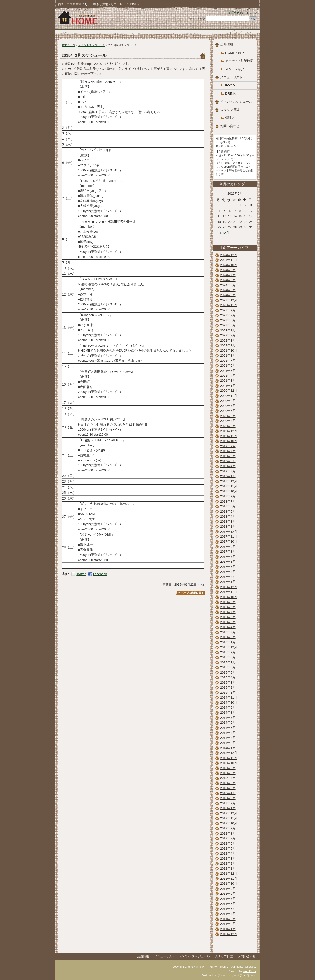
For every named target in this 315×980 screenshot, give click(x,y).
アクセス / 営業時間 (239, 61)
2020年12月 (229, 391)
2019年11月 (229, 436)
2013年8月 (228, 773)
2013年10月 (229, 763)
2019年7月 (228, 451)
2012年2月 (228, 863)
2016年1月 (228, 642)
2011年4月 (228, 914)
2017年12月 (229, 532)
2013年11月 (229, 758)
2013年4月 (228, 793)
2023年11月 (229, 305)
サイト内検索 (197, 19)
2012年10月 (229, 823)
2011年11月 (229, 879)
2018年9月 (228, 496)
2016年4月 (228, 627)
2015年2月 (228, 687)
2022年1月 (228, 345)
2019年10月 (229, 441)
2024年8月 (228, 270)
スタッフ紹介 (235, 69)
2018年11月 (229, 486)
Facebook (100, 574)
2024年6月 (228, 280)
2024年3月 (228, 290)
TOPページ (68, 45)
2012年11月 (229, 818)
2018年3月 (228, 522)
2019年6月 (228, 456)
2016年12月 (229, 587)
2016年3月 (228, 632)
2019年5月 (228, 461)
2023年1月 (228, 330)
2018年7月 (228, 501)
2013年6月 (228, 783)
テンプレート (248, 975)
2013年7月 (228, 778)
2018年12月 (229, 481)
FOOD (230, 85)
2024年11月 (229, 260)
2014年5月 (228, 728)
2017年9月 (228, 547)
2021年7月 (228, 361)
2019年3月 (228, 471)
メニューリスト (231, 77)
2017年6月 (228, 562)
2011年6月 (228, 904)
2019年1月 (228, 476)
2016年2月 (228, 637)
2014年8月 (228, 713)
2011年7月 (228, 899)
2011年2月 (228, 924)
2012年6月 (228, 843)
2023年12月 (229, 300)
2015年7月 (228, 662)
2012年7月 (228, 838)
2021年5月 (228, 371)
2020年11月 (229, 396)
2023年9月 (228, 310)
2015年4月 (228, 677)
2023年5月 (228, 325)
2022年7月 (228, 335)
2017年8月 (228, 552)
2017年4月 (228, 572)
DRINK (230, 94)
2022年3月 (228, 340)
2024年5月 (228, 285)
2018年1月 (228, 526)
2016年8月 (228, 607)
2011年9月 (228, 889)
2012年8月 (228, 833)
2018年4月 (228, 516)
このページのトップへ (191, 593)
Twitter (81, 574)
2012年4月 (228, 854)
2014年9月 (228, 708)
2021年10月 (229, 351)
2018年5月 (228, 512)
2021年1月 (228, 386)
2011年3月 (228, 919)
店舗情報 (227, 45)
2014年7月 (228, 718)
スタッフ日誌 (230, 110)
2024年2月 (228, 295)
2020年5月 (228, 416)
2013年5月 (228, 788)
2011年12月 (229, 873)
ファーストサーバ (228, 975)
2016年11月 (229, 592)
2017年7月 (228, 557)
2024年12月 (229, 255)
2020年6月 (228, 411)
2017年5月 (228, 567)
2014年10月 (229, 702)
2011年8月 (228, 894)
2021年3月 (228, 381)
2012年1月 (228, 869)
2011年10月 (229, 884)
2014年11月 (229, 698)
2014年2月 (228, 743)
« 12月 (224, 233)
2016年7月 (228, 612)
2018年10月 (229, 491)
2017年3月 (228, 577)
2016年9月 (228, 602)
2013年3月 (228, 798)
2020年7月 (228, 406)
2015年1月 (228, 693)
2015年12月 (229, 647)
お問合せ (234, 13)
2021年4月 (228, 376)
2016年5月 (228, 622)
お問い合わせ (230, 126)
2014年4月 (228, 733)
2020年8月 (228, 401)
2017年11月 (229, 537)
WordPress (249, 971)
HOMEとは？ (235, 53)
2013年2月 (228, 803)
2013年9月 (228, 768)
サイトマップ (249, 13)
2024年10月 (229, 265)
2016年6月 (228, 617)
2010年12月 (229, 934)
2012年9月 (228, 828)
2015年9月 (228, 652)
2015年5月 (228, 672)
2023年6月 (228, 320)
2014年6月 (228, 723)
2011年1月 (228, 929)
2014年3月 (228, 738)
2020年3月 (228, 421)
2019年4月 (228, 466)
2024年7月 (228, 275)
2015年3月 (228, 683)
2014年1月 (228, 748)
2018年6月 (228, 506)
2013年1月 (228, 808)
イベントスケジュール (92, 45)
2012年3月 (228, 858)
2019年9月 (228, 446)
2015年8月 (228, 657)
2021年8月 (228, 355)
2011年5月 (228, 909)
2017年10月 (229, 541)
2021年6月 (228, 366)
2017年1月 (228, 582)
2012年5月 (228, 848)
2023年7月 (228, 315)
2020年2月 (228, 426)
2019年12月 (229, 431)
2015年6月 (228, 667)
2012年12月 (229, 813)
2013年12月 (229, 753)
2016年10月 (229, 597)
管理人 (230, 118)
